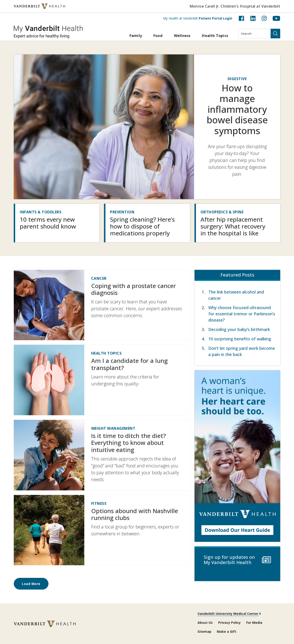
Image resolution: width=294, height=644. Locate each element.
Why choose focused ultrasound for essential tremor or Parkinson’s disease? (242, 314)
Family (136, 36)
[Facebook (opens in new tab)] (241, 18)
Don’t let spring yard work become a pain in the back (242, 351)
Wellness (182, 36)
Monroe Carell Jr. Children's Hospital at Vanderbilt (235, 6)
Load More (31, 584)
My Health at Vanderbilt (198, 18)
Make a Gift (227, 631)
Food (158, 36)
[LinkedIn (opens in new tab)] (253, 18)
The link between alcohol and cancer (236, 295)
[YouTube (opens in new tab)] (276, 18)
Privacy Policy (229, 623)
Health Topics (215, 36)
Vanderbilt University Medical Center (228, 614)
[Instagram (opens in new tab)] (264, 18)
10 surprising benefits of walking (240, 339)
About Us (205, 623)
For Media (254, 623)
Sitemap (204, 631)
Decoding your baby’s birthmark (239, 329)
